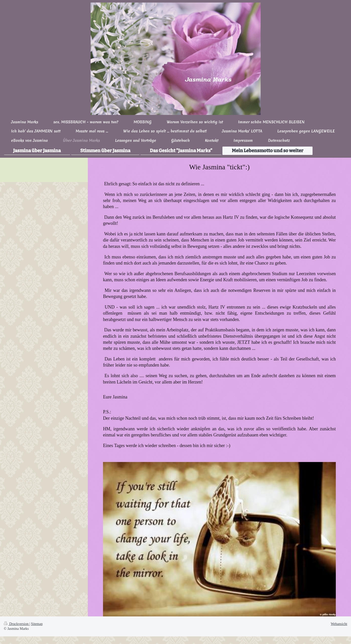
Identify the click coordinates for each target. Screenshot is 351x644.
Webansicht (339, 624)
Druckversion (17, 624)
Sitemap (37, 624)
